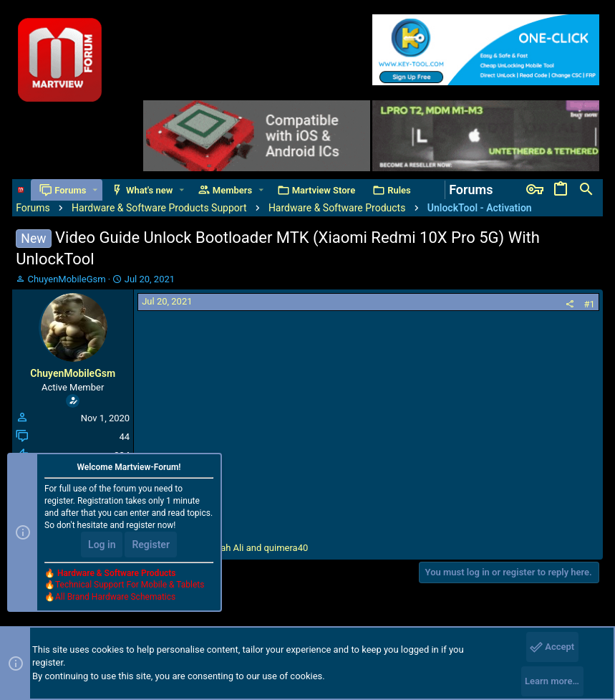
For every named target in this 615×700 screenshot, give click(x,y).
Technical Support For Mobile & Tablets (130, 585)
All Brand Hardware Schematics (115, 597)
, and (231, 548)
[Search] (586, 190)
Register (151, 545)
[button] (95, 190)
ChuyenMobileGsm (66, 279)
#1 (590, 304)
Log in (102, 545)
